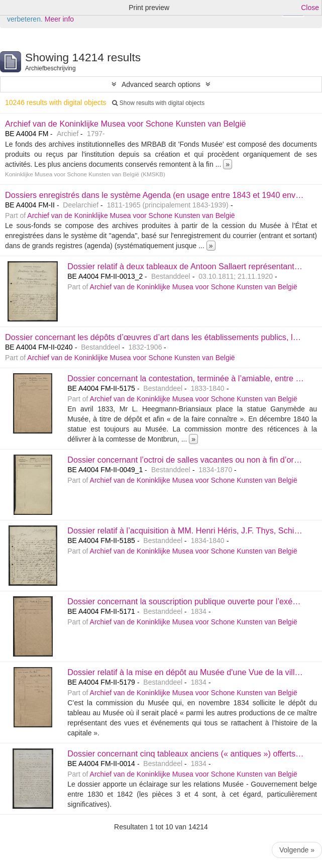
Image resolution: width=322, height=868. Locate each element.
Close (310, 8)
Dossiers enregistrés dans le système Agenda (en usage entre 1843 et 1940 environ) (158, 195)
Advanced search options (161, 84)
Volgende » (297, 850)
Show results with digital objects (158, 103)
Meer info (59, 19)
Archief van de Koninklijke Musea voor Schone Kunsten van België (126, 124)
